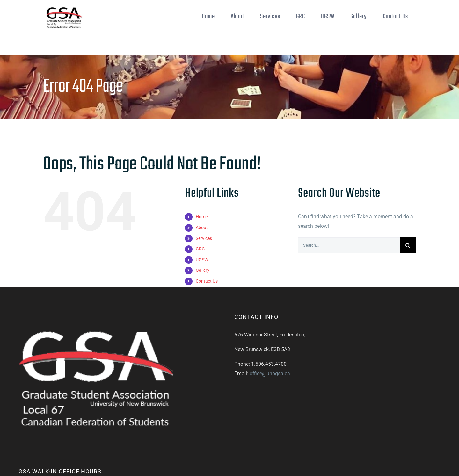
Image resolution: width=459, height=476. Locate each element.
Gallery (203, 270)
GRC (200, 249)
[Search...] (349, 245)
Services (204, 238)
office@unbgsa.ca (270, 374)
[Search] (408, 245)
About (202, 227)
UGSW (202, 260)
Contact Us (207, 281)
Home (202, 217)
